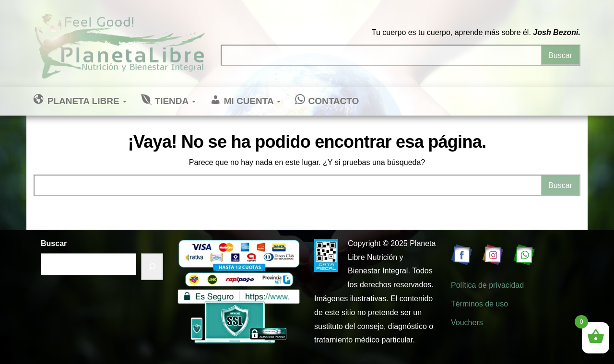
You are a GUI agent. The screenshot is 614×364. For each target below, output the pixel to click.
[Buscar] (152, 267)
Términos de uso (479, 304)
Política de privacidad (487, 285)
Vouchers (467, 323)
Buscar (54, 243)
